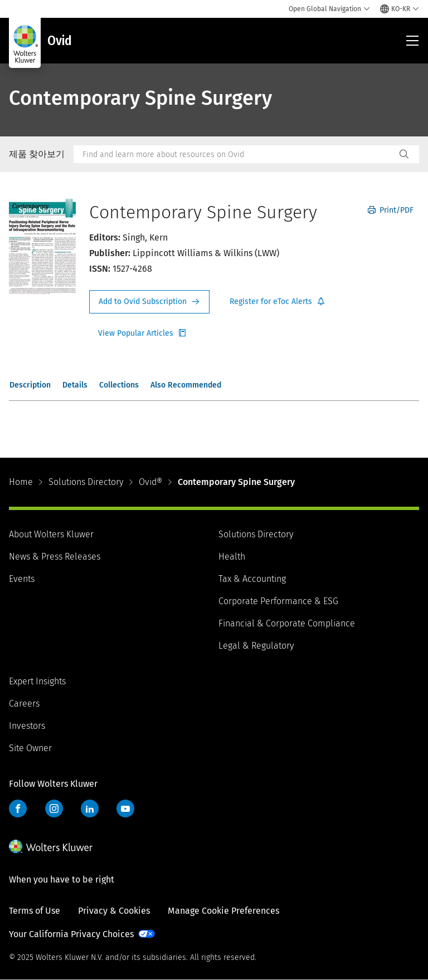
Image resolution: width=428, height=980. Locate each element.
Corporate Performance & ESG (278, 601)
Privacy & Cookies (114, 911)
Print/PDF (391, 210)
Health (232, 557)
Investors (27, 726)
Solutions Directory (86, 482)
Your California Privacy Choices (71, 934)
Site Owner (30, 748)
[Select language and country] (400, 9)
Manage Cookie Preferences (223, 911)
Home (21, 482)
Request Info (149, 302)
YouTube (125, 808)
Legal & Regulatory (256, 646)
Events (22, 579)
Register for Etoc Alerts (278, 302)
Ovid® (150, 482)
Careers (24, 704)
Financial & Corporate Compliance (287, 623)
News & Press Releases (55, 557)
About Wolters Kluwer (51, 534)
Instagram (54, 808)
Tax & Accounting (252, 579)
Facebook (18, 808)
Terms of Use (35, 911)
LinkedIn (90, 808)
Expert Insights (37, 681)
